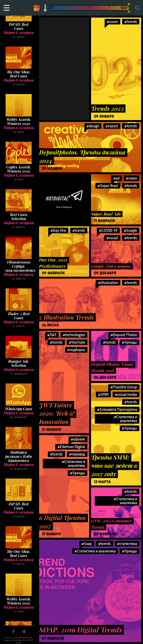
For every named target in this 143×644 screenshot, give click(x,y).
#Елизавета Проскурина (117, 409)
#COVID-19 (108, 230)
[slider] (129, 8)
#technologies (74, 335)
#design (93, 126)
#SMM (103, 394)
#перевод (77, 454)
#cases (112, 22)
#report (112, 126)
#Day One (58, 230)
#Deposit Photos (124, 335)
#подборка (76, 350)
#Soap (87, 544)
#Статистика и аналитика (125, 419)
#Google (130, 230)
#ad (116, 178)
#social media (126, 394)
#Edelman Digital (71, 447)
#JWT (52, 335)
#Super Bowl (108, 186)
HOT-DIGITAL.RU (25, 638)
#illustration (108, 283)
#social (112, 238)
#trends (131, 126)
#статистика (127, 544)
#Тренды (130, 342)
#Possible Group (124, 387)
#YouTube (77, 342)
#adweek (78, 439)
